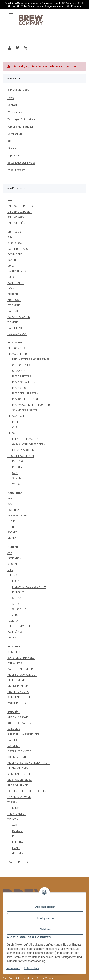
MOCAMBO (14, 294)
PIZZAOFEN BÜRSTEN (25, 393)
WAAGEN (13, 819)
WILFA (16, 484)
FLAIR (11, 521)
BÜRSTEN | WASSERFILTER (23, 734)
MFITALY (17, 467)
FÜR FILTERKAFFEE (19, 626)
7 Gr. (10, 237)
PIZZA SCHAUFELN (24, 382)
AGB (10, 141)
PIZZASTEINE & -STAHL (26, 399)
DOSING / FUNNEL (18, 757)
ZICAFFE (13, 322)
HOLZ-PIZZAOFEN (23, 450)
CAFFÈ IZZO (15, 328)
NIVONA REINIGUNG (19, 686)
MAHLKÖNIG (15, 632)
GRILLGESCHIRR (22, 365)
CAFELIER (13, 746)
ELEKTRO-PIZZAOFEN (25, 439)
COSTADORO (15, 254)
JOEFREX (18, 853)
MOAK (11, 288)
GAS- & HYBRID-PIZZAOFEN (29, 444)
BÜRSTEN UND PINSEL (21, 658)
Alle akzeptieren (45, 907)
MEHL (15, 422)
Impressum (13, 968)
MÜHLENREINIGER (18, 680)
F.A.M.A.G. (18, 461)
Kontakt (12, 105)
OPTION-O (14, 637)
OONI (15, 473)
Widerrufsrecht (16, 170)
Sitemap (13, 148)
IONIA (11, 266)
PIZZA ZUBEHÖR (17, 354)
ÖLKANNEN (19, 371)
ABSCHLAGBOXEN (19, 717)
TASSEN (12, 802)
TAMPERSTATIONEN (19, 797)
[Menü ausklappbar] (11, 13)
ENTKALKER (15, 663)
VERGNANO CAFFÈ (19, 317)
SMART (16, 603)
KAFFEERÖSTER (17, 515)
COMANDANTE (16, 558)
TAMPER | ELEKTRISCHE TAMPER (27, 791)
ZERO (15, 615)
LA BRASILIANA (17, 271)
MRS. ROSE (14, 300)
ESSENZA (13, 510)
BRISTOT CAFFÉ (17, 243)
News (11, 98)
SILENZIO (18, 598)
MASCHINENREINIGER (20, 669)
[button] (10, 48)
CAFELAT (13, 740)
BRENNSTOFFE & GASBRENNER (31, 359)
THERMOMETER (16, 814)
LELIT (11, 527)
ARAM (11, 498)
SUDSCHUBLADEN (19, 785)
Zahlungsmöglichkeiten (21, 119)
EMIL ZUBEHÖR (16, 223)
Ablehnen (45, 929)
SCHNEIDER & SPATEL (26, 410)
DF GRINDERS (15, 564)
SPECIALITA (19, 609)
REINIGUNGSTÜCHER (20, 697)
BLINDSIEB (14, 652)
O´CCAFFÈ (14, 305)
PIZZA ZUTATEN (17, 416)
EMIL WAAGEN (16, 217)
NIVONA (12, 538)
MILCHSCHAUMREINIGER (22, 675)
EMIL (10, 569)
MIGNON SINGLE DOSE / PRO (29, 586)
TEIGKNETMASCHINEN (21, 456)
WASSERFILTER (17, 703)
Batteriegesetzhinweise (21, 163)
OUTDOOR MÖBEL (18, 348)
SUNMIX (17, 478)
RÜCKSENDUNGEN (18, 90)
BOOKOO (17, 831)
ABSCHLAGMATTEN (19, 723)
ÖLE (15, 427)
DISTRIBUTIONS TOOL (20, 751)
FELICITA (13, 620)
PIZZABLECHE (21, 388)
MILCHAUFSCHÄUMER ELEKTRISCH (28, 763)
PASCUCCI (14, 311)
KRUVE (16, 808)
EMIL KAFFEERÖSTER (20, 206)
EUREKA (12, 575)
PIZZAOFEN (14, 433)
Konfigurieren (45, 918)
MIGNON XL (19, 592)
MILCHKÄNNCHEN (18, 768)
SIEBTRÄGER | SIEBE (20, 780)
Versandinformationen (20, 126)
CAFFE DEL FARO (18, 249)
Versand (50, 978)
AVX (10, 504)
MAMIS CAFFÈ (16, 283)
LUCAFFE (13, 277)
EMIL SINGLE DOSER (19, 212)
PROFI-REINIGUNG (18, 692)
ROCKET (12, 532)
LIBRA (16, 581)
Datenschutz (32, 968)
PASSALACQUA (17, 334)
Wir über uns (15, 112)
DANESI (12, 260)
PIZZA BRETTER (22, 376)
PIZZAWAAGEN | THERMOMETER (31, 405)
